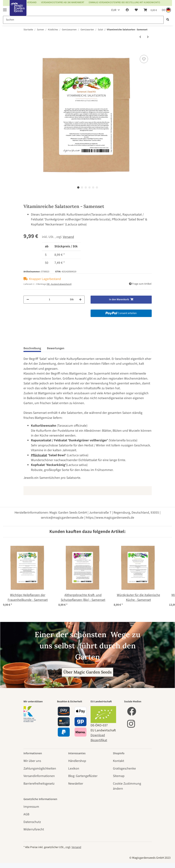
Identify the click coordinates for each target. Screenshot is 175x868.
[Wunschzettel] (136, 10)
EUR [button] (114, 10)
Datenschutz (32, 822)
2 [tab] (82, 187)
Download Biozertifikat (99, 738)
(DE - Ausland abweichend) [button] (59, 284)
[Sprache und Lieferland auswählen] (166, 10)
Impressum (31, 807)
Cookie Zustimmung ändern (127, 786)
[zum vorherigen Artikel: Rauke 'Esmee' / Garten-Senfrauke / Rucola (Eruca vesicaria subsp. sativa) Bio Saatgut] (140, 37)
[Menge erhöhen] (80, 300)
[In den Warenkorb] (26, 50)
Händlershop (77, 761)
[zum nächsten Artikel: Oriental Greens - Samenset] (148, 37)
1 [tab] (78, 187)
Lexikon (74, 769)
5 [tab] (93, 187)
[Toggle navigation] (5, 8)
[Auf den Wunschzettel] (144, 59)
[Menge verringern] (28, 300)
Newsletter (76, 784)
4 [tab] (89, 187)
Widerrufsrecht (34, 829)
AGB (26, 814)
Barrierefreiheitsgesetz (39, 784)
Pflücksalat (39, 455)
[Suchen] (83, 20)
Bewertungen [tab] (56, 348)
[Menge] (49, 300)
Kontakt (119, 761)
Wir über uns (32, 761)
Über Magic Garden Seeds (87, 672)
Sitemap (119, 776)
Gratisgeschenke (124, 769)
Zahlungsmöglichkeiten (40, 769)
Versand (68, 237)
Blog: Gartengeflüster (83, 776)
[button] (127, 10)
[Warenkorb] (150, 10)
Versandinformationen (39, 776)
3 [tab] (86, 187)
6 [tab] (97, 187)
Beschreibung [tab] (32, 348)
